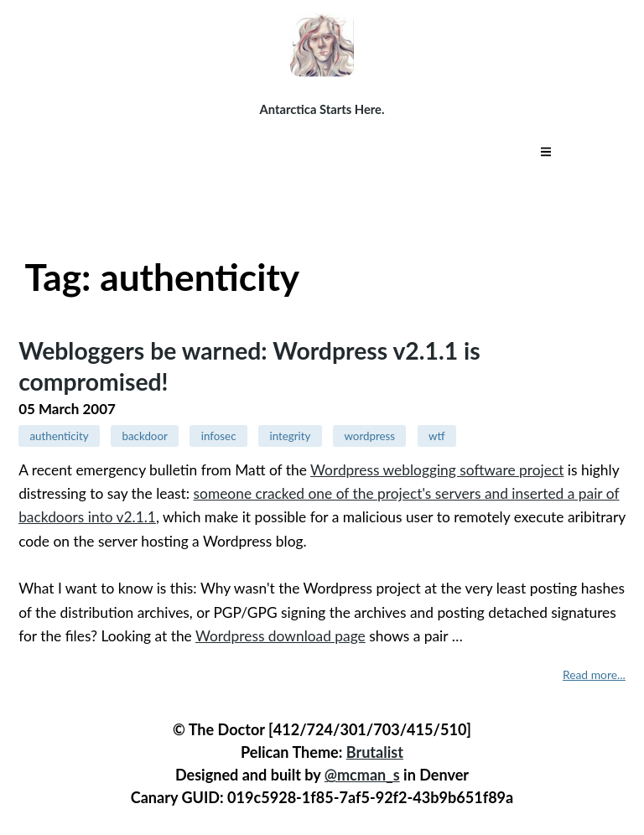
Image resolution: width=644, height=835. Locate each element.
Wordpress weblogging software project (437, 470)
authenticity (59, 436)
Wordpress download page (280, 636)
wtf (437, 436)
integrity (291, 436)
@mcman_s (362, 775)
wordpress (369, 436)
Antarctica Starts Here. (322, 109)
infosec (219, 436)
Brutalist (375, 752)
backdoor (145, 436)
